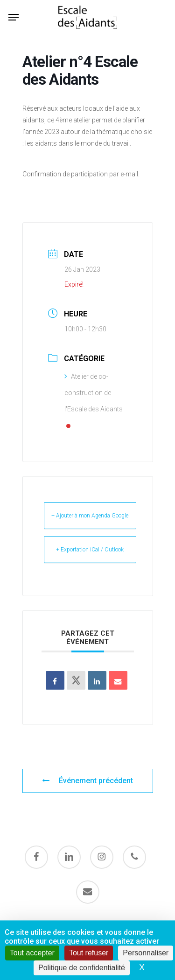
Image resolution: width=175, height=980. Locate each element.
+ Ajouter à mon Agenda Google (90, 516)
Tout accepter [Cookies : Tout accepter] (32, 953)
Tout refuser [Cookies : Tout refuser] (89, 953)
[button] (14, 17)
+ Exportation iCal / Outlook (90, 550)
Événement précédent (87, 781)
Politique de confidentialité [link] (82, 968)
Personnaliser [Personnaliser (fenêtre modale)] (146, 953)
